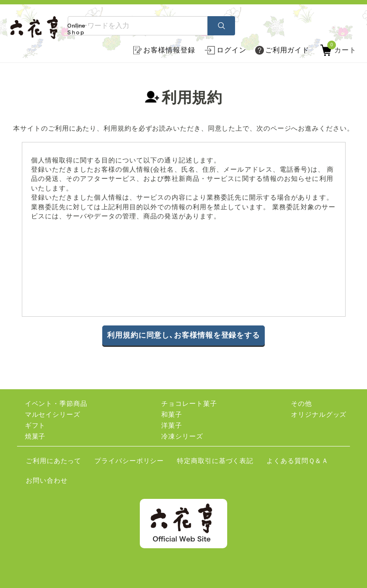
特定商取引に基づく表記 (215, 461)
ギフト (35, 425)
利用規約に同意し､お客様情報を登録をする (183, 335)
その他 (301, 403)
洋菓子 (172, 425)
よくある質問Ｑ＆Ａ (298, 461)
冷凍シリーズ (182, 436)
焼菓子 (35, 436)
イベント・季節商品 (56, 403)
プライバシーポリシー (129, 461)
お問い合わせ (47, 480)
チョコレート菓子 (189, 403)
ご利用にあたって (54, 461)
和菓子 (172, 414)
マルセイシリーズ (53, 414)
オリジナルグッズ (319, 414)
